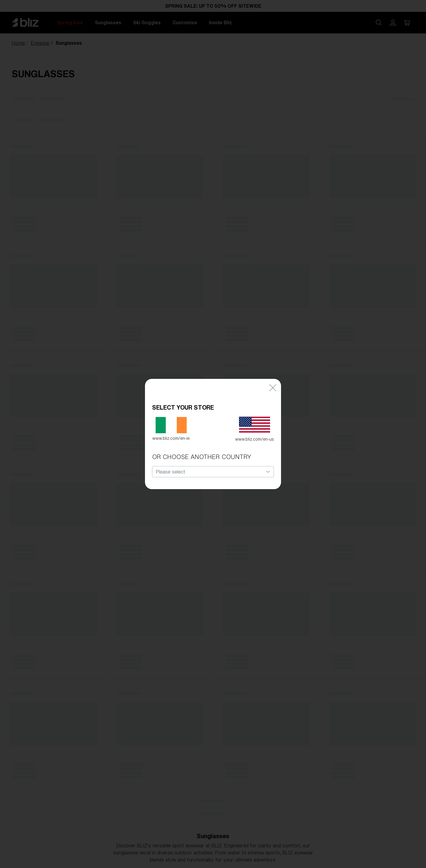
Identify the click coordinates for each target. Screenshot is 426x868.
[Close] (273, 374)
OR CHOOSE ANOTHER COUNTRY (202, 443)
